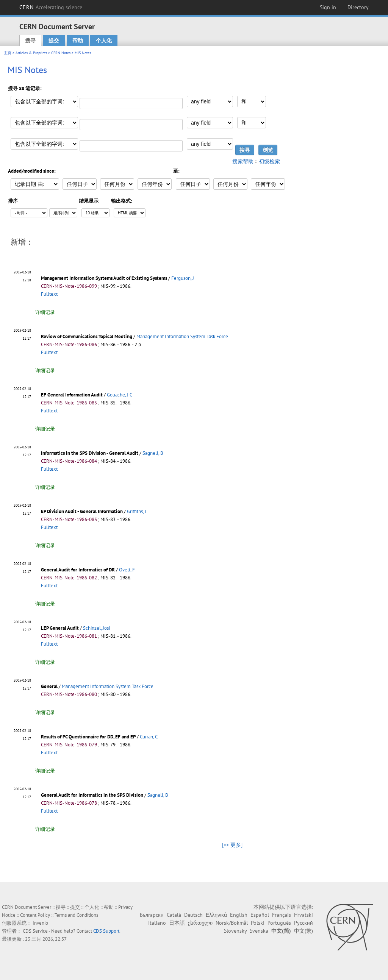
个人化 (104, 41)
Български (152, 915)
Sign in (328, 7)
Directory (358, 7)
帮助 (78, 41)
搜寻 (30, 41)
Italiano (157, 923)
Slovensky (235, 931)
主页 (8, 53)
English (239, 915)
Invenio (40, 923)
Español (260, 915)
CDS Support (106, 931)
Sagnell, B (153, 453)
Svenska (259, 931)
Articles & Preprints (31, 53)
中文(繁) (304, 931)
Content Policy (35, 915)
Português (279, 923)
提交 (54, 41)
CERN (51, 7)
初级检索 (269, 161)
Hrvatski (304, 915)
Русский (304, 923)
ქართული (200, 923)
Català (174, 915)
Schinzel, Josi (96, 628)
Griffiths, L (137, 511)
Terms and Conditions (76, 915)
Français (282, 915)
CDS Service (35, 931)
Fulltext (49, 294)
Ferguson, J (183, 278)
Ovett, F (127, 570)
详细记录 (45, 312)
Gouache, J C (120, 395)
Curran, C (149, 737)
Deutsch (193, 915)
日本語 (177, 923)
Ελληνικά (216, 915)
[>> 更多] (232, 845)
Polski (258, 923)
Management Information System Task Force (182, 336)
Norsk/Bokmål (232, 923)
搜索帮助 (243, 161)
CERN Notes (61, 53)
